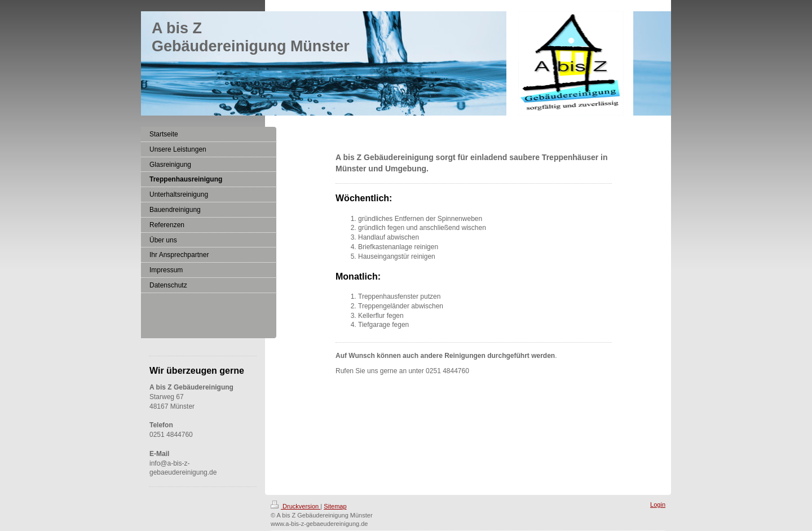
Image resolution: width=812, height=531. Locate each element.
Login (658, 505)
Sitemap (335, 506)
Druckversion (295, 506)
